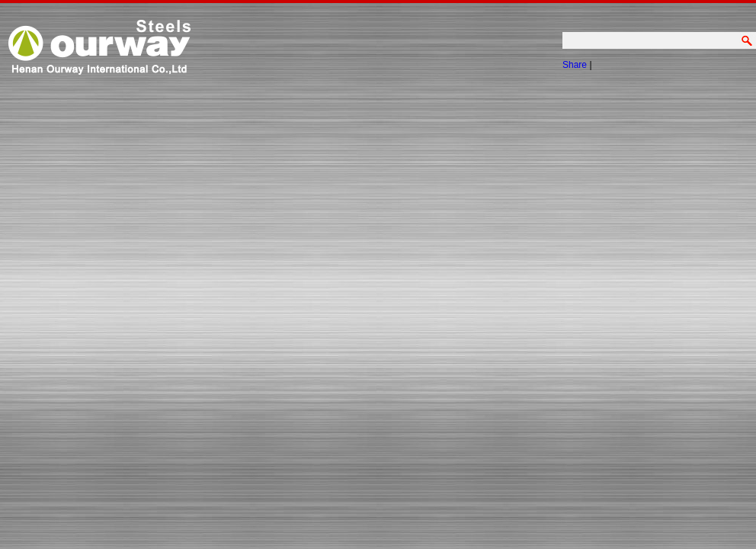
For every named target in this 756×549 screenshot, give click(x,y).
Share (575, 65)
